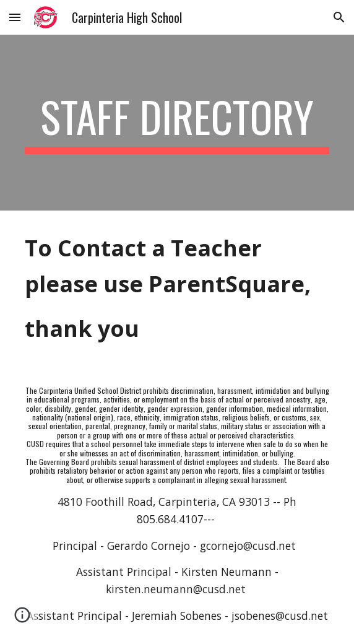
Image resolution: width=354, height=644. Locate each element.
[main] (177, 123)
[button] (15, 17)
